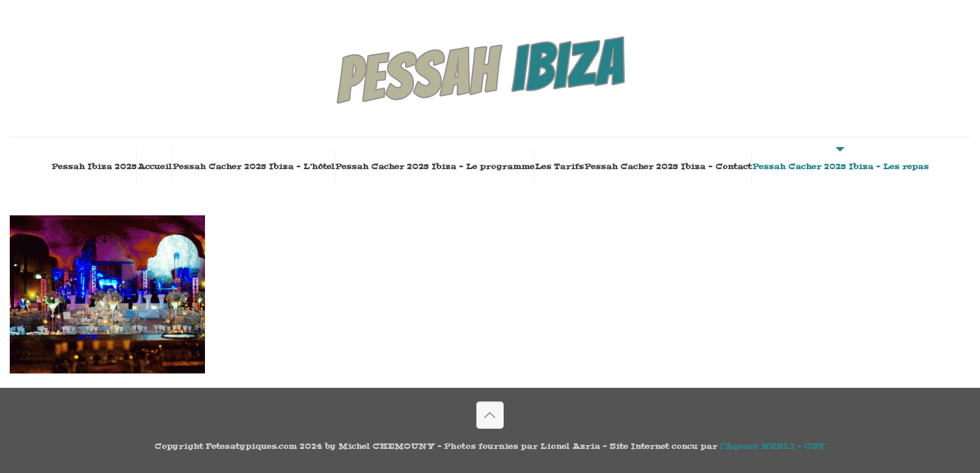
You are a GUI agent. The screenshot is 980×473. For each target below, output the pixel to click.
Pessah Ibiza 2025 (94, 167)
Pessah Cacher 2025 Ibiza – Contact (668, 167)
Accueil (155, 167)
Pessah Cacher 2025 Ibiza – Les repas (840, 167)
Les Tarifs (559, 167)
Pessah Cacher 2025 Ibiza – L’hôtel (253, 167)
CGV (814, 446)
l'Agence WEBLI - (762, 446)
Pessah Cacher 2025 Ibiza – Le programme (435, 167)
